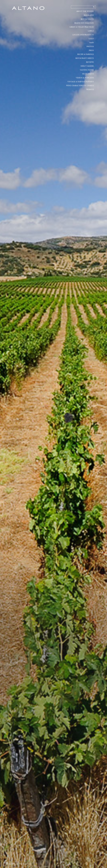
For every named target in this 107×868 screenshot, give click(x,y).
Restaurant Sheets (85, 58)
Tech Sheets (88, 74)
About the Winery (85, 11)
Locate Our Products (83, 35)
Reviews (90, 62)
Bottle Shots (87, 19)
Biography (89, 15)
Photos (90, 47)
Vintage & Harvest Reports (81, 82)
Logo (91, 39)
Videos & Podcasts (85, 78)
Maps (92, 43)
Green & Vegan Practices (82, 27)
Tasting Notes (87, 70)
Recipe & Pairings (86, 54)
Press (91, 50)
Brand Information (84, 23)
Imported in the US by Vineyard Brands (21, 864)
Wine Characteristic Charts (80, 86)
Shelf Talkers (87, 66)
